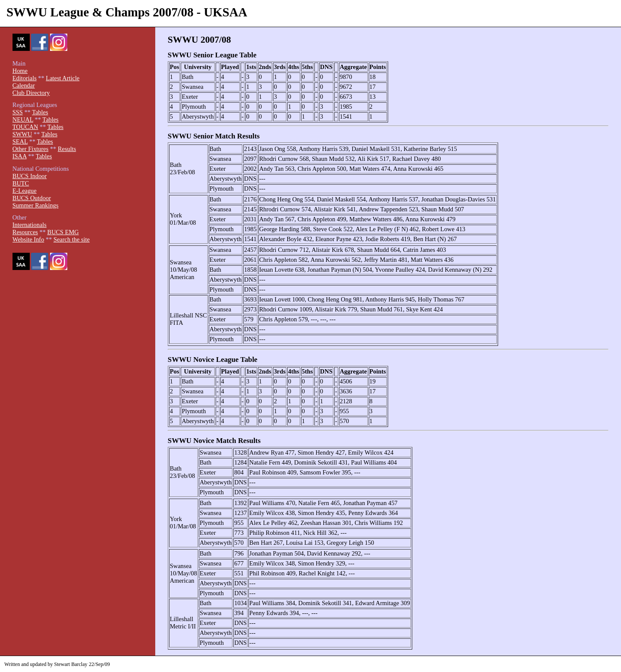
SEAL (20, 141)
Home (20, 71)
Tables (40, 112)
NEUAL (23, 119)
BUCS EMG (63, 232)
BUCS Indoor (30, 176)
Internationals (30, 225)
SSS (18, 112)
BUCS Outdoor (32, 198)
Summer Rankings (36, 205)
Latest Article (63, 78)
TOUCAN (25, 127)
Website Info (28, 239)
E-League (25, 191)
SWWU (22, 134)
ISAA (20, 156)
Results (67, 149)
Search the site (72, 239)
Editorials (25, 78)
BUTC (21, 183)
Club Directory (31, 93)
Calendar (24, 85)
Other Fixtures (31, 149)
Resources (25, 232)
